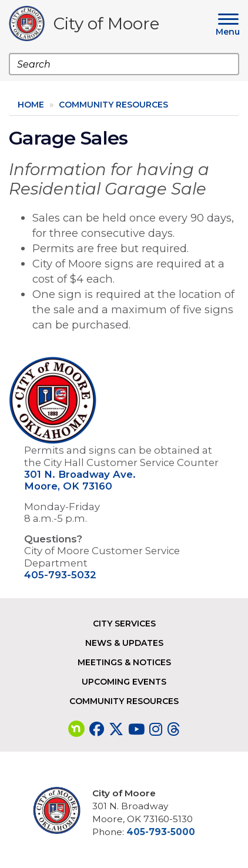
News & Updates (124, 643)
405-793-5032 (60, 575)
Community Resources (113, 105)
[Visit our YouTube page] (136, 729)
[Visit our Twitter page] (116, 729)
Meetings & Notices (124, 662)
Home (31, 105)
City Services (124, 624)
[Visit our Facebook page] (97, 729)
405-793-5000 (161, 832)
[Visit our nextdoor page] (76, 729)
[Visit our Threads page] (173, 729)
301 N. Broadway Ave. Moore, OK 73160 (80, 480)
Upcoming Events (124, 682)
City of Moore (106, 26)
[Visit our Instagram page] (156, 729)
